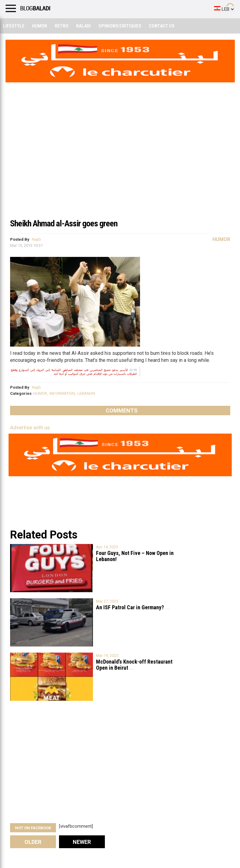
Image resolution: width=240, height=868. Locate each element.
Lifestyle (14, 26)
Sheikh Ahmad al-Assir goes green (64, 223)
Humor (40, 26)
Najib (36, 239)
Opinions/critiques (120, 26)
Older (33, 842)
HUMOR (40, 393)
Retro (62, 26)
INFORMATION (62, 393)
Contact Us (162, 26)
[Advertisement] (120, 169)
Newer (82, 842)
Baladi (83, 26)
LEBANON (86, 393)
